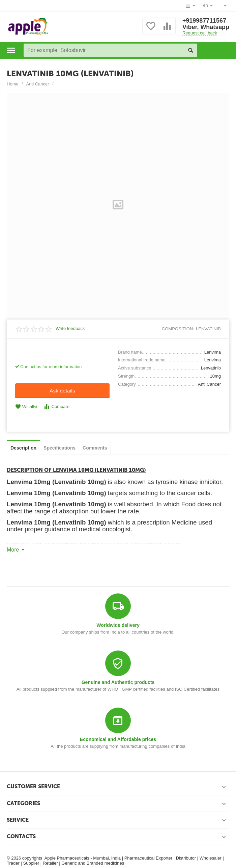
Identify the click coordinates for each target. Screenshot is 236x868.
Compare (56, 406)
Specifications (60, 448)
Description (23, 448)
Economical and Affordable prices (118, 739)
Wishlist (26, 407)
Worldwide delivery (118, 625)
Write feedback (70, 329)
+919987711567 (204, 21)
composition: (178, 329)
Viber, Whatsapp (206, 27)
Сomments (95, 448)
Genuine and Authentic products (118, 682)
